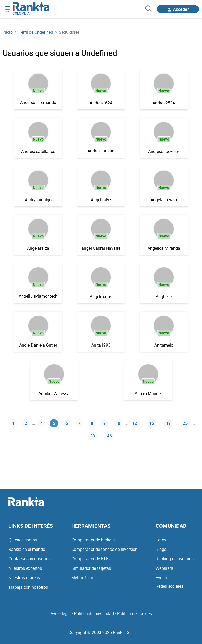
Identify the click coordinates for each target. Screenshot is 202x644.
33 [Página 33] (93, 436)
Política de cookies (134, 613)
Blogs (161, 549)
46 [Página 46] (109, 436)
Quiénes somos (23, 540)
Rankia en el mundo (27, 549)
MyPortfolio (82, 578)
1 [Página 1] (13, 423)
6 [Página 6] (67, 423)
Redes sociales (170, 586)
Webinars (164, 568)
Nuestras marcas (24, 578)
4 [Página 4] (41, 423)
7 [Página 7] (79, 423)
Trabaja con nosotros (28, 587)
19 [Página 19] (168, 423)
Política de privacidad (94, 613)
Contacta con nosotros (29, 559)
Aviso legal (61, 613)
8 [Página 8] (92, 423)
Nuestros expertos (25, 568)
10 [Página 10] (118, 423)
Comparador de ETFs (91, 559)
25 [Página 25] (185, 423)
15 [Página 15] (151, 423)
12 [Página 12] (135, 423)
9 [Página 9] (105, 423)
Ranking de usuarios (175, 559)
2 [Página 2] (26, 423)
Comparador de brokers (93, 540)
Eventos (163, 578)
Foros (161, 540)
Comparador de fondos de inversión (104, 549)
